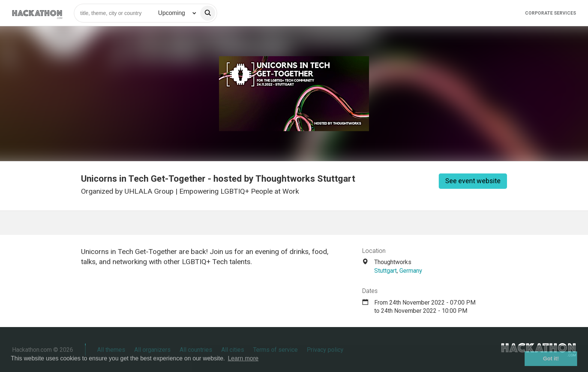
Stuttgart (385, 271)
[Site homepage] (37, 13)
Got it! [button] (551, 359)
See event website (473, 181)
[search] (208, 13)
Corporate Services (550, 13)
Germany (411, 271)
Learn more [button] (243, 358)
